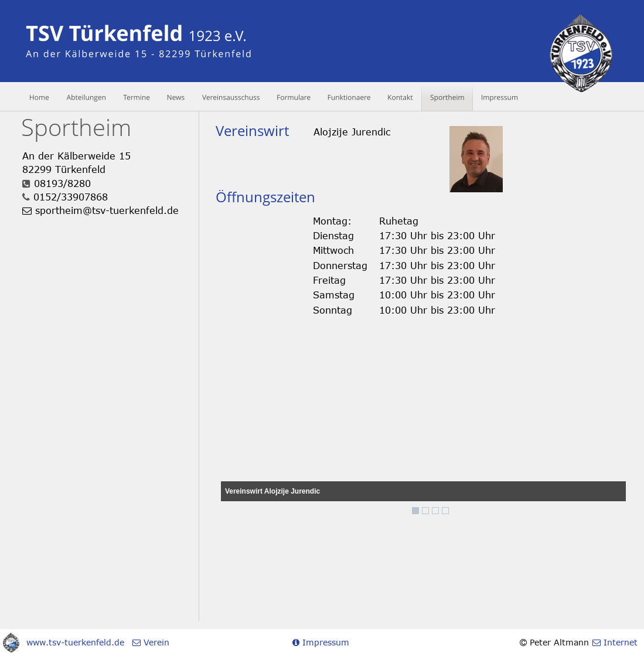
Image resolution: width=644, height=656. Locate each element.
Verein (155, 642)
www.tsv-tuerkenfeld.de (75, 642)
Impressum (324, 642)
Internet (619, 642)
